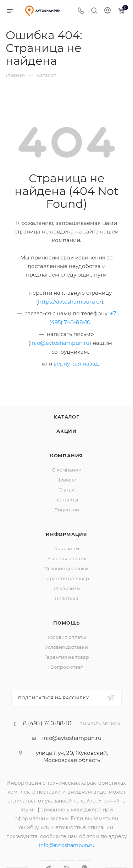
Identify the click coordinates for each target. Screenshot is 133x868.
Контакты (67, 500)
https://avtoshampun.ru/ (70, 302)
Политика (66, 598)
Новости (66, 480)
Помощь (66, 623)
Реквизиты (67, 588)
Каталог (66, 417)
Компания (66, 456)
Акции (66, 431)
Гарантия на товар (67, 578)
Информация (66, 534)
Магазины (67, 548)
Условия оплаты (67, 558)
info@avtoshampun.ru (60, 343)
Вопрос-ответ (67, 667)
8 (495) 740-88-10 (47, 724)
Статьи (66, 490)
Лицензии (67, 510)
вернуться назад (76, 364)
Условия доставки (66, 568)
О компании (67, 470)
